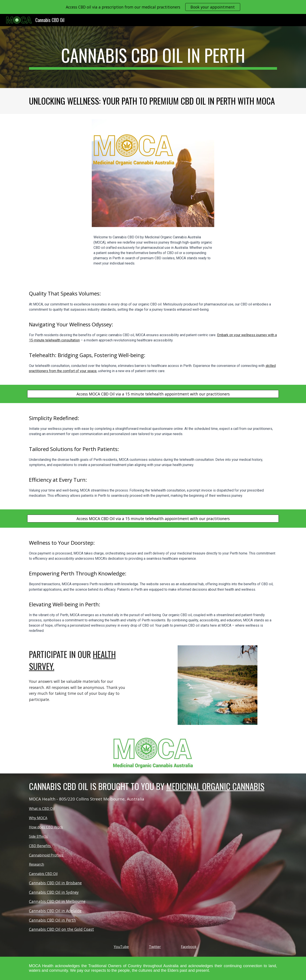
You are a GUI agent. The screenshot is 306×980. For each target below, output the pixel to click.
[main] (153, 57)
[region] (153, 7)
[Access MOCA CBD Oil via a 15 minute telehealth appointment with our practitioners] (153, 394)
